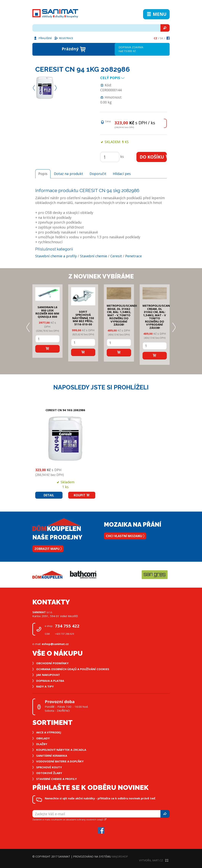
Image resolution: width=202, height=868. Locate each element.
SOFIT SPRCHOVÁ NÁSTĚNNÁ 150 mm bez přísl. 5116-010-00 (83, 318)
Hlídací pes (122, 174)
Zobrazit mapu (48, 549)
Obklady (43, 738)
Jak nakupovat (48, 675)
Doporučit (98, 174)
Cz (156, 38)
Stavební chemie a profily (56, 256)
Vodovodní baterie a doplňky (60, 761)
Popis (43, 174)
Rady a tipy (45, 686)
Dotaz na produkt (69, 174)
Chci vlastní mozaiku (125, 536)
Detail (49, 495)
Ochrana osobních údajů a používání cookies (73, 669)
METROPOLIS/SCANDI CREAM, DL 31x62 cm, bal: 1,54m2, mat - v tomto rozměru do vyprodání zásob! (158, 317)
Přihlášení (42, 38)
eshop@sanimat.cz (55, 644)
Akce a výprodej (49, 732)
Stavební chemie (94, 256)
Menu (156, 14)
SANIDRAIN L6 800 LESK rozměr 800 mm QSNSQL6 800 (47, 312)
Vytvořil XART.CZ (154, 860)
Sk (162, 38)
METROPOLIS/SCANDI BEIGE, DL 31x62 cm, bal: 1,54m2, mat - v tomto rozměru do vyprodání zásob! (122, 315)
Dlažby (42, 744)
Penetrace (133, 256)
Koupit (82, 495)
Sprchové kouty (49, 767)
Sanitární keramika (52, 756)
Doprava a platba (50, 681)
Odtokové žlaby (49, 773)
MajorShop (120, 856)
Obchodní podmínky (52, 663)
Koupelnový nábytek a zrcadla (61, 750)
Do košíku (153, 157)
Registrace (64, 38)
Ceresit (116, 256)
